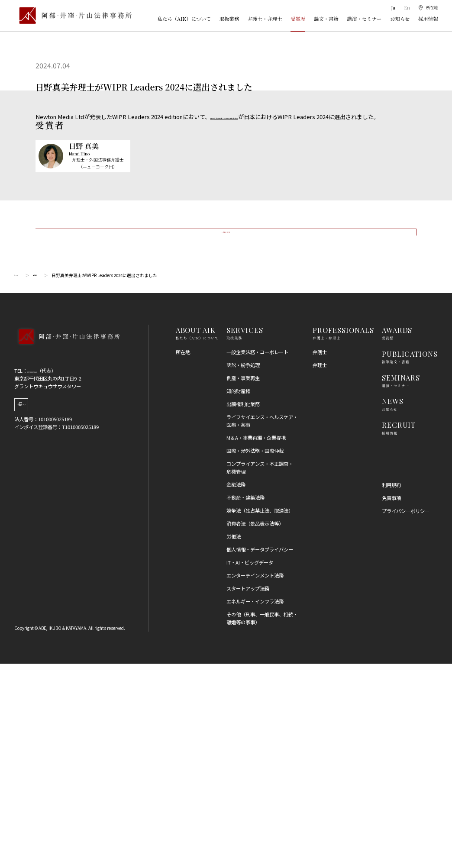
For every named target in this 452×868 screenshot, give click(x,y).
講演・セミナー (364, 19)
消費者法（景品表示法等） (255, 728)
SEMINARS (401, 582)
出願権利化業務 (243, 609)
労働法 (234, 741)
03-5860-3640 (42, 575)
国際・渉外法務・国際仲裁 (255, 655)
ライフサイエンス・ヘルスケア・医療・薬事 (262, 626)
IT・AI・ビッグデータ (250, 767)
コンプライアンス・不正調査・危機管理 (260, 672)
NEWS (393, 606)
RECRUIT (399, 629)
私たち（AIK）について (184, 19)
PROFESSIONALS (343, 535)
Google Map (50, 615)
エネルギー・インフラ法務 (255, 806)
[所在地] (427, 8)
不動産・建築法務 (245, 702)
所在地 (183, 556)
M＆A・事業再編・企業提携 (256, 642)
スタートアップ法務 (248, 793)
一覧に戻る (226, 426)
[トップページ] (73, 15)
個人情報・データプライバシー (260, 754)
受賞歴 (298, 19)
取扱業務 (229, 19)
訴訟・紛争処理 (243, 569)
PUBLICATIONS (410, 558)
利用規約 (391, 690)
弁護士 (320, 556)
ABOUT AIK (196, 535)
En (404, 8)
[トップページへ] (67, 551)
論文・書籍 (326, 19)
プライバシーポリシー (406, 716)
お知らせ (400, 19)
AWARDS (397, 535)
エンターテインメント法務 (255, 780)
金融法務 (236, 689)
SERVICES (245, 535)
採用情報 (428, 19)
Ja (391, 8)
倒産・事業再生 (243, 583)
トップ (21, 480)
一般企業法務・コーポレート (257, 556)
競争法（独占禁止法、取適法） (260, 715)
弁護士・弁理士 (265, 19)
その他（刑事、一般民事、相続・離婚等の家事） (262, 823)
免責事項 (391, 703)
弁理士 (320, 569)
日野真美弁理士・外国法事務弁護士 (255, 117)
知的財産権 (238, 596)
